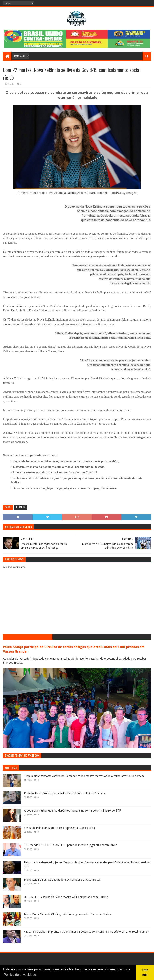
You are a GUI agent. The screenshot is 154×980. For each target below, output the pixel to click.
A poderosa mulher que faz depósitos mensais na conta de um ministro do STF (72, 811)
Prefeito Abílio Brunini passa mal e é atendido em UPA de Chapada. (65, 793)
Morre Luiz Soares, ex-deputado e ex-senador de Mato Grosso (62, 880)
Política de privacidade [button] (20, 975)
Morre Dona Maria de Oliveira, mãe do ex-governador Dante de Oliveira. (68, 914)
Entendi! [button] (145, 972)
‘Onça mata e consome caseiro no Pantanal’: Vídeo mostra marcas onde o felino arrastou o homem (84, 776)
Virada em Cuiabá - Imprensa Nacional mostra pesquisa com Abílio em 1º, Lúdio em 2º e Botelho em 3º (86, 932)
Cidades (21, 507)
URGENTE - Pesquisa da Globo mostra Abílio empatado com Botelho (66, 897)
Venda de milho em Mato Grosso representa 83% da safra (59, 828)
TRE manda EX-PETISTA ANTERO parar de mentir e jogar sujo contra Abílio (71, 845)
